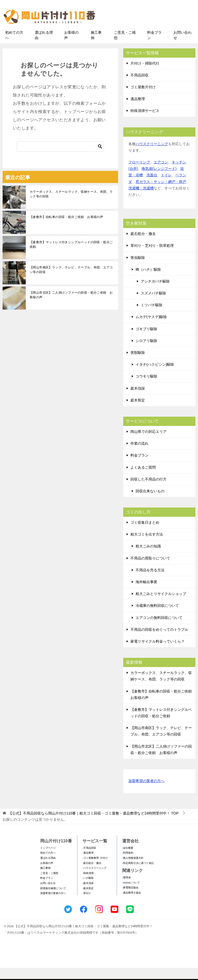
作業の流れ (139, 456)
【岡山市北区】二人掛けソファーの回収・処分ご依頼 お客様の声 (71, 307)
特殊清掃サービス (145, 123)
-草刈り (87, 905)
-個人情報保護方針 (133, 870)
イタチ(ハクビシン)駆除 (155, 377)
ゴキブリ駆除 (146, 341)
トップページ (48, 860)
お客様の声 (71, 47)
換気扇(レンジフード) (159, 181)
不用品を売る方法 (150, 582)
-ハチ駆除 (88, 890)
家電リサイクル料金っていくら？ (158, 653)
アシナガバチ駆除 (155, 293)
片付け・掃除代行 (145, 75)
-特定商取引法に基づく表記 (138, 875)
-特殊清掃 (88, 885)
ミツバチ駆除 (152, 317)
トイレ (166, 187)
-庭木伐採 (88, 895)
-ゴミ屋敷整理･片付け (95, 870)
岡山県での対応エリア (148, 444)
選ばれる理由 (44, 47)
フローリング (139, 174)
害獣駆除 (138, 365)
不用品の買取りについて (150, 570)
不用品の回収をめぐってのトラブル (159, 642)
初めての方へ (14, 47)
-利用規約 (128, 865)
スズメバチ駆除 (153, 305)
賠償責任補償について (53, 900)
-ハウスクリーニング (94, 880)
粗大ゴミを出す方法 (147, 547)
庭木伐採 (138, 400)
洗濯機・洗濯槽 (141, 200)
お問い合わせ (183, 47)
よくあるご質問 (143, 479)
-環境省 (126, 890)
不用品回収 (139, 87)
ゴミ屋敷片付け (143, 99)
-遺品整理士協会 (132, 905)
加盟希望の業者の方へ (146, 793)
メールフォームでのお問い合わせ (152, 30)
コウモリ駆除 (146, 389)
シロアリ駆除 (146, 353)
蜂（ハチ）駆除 (148, 282)
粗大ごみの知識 (148, 558)
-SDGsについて (131, 895)
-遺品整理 (88, 865)
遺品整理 (138, 111)
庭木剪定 (138, 412)
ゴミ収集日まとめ (145, 535)
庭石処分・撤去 (143, 246)
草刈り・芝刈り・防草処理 (152, 258)
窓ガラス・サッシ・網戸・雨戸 (161, 194)
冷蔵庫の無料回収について (157, 618)
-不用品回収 (89, 860)
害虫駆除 (138, 270)
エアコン (161, 174)
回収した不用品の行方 (148, 491)
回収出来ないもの (150, 503)
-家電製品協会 (130, 900)
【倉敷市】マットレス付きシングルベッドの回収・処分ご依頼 (71, 257)
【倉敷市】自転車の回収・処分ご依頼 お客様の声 (66, 229)
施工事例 (96, 47)
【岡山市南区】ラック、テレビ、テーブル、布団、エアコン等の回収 (71, 282)
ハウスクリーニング (152, 156)
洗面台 (152, 187)
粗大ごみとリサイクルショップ (161, 606)
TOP (93, 826)
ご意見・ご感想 (125, 47)
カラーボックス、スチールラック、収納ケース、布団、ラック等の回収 (71, 206)
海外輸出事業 (146, 594)
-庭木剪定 (88, 900)
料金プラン (154, 47)
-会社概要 (128, 860)
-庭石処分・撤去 (92, 875)
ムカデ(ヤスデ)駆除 (151, 329)
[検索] (60, 159)
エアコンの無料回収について (159, 630)
